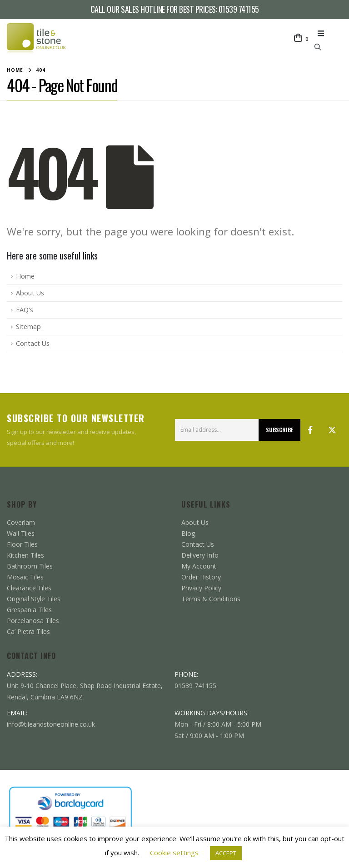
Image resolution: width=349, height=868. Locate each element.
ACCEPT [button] (226, 853)
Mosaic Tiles (25, 577)
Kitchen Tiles (25, 555)
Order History (201, 577)
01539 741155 (239, 9)
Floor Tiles (22, 544)
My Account (199, 566)
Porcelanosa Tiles (33, 621)
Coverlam (21, 522)
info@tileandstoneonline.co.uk (51, 724)
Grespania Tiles (29, 610)
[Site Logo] (36, 39)
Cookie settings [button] (174, 853)
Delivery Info (200, 555)
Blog (188, 533)
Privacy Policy (201, 588)
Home (25, 276)
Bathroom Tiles (30, 566)
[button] (324, 33)
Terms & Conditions (211, 599)
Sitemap (28, 327)
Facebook (310, 430)
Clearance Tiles (29, 588)
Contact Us (33, 343)
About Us (30, 293)
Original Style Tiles (34, 599)
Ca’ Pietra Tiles (28, 631)
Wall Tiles (21, 533)
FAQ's (25, 310)
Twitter (332, 430)
